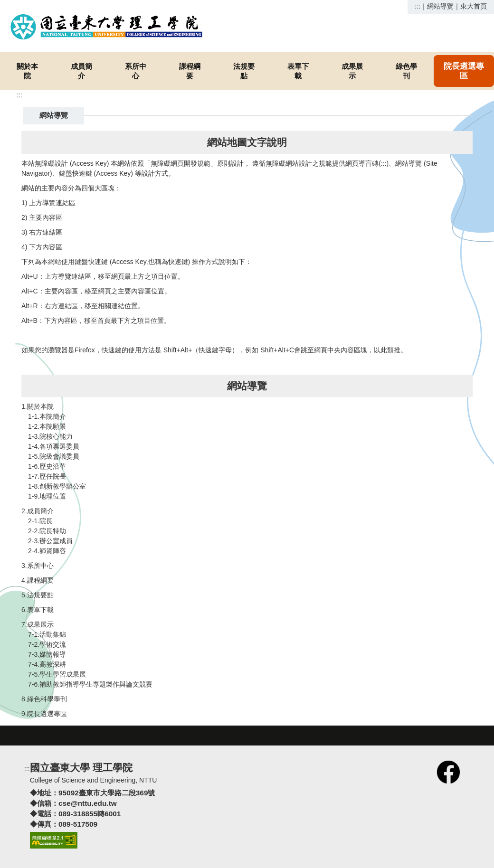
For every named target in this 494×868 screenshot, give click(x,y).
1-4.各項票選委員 (54, 446)
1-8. (34, 486)
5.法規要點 (38, 595)
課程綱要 (190, 71)
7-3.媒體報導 (47, 654)
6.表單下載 (38, 610)
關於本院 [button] (27, 71)
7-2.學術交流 (47, 644)
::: (418, 6)
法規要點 (244, 71)
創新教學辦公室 (63, 486)
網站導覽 (440, 6)
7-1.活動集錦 (47, 634)
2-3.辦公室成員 (50, 541)
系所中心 (136, 71)
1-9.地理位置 (47, 496)
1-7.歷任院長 (47, 476)
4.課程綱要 (38, 580)
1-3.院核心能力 (50, 436)
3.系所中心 (38, 566)
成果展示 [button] (352, 71)
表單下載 (298, 71)
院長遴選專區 (464, 71)
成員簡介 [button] (81, 71)
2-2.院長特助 (47, 531)
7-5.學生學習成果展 (57, 674)
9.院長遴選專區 (44, 714)
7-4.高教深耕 (47, 664)
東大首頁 (474, 6)
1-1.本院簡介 (47, 416)
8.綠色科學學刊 (44, 699)
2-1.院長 (40, 521)
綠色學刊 (406, 71)
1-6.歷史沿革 (47, 466)
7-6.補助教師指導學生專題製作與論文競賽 (90, 684)
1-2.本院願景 (47, 426)
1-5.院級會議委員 (54, 456)
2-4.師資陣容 (47, 551)
